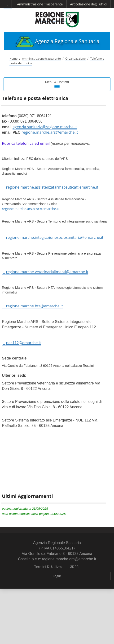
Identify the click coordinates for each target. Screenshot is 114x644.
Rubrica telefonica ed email (26, 143)
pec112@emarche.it (24, 343)
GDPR (74, 567)
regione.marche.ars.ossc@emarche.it (30, 209)
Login (57, 576)
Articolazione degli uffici (88, 4)
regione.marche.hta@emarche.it (35, 306)
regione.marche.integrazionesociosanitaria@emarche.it (55, 237)
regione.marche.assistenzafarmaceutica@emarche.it (52, 187)
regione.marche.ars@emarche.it (50, 132)
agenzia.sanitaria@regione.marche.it (45, 127)
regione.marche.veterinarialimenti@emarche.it (47, 272)
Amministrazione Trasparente (40, 4)
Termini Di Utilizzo (48, 567)
